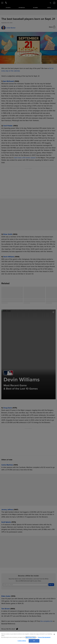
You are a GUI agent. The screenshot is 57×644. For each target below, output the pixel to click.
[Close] (54, 634)
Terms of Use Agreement (44, 637)
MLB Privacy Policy (31, 637)
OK (34, 641)
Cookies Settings (22, 641)
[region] (28, 638)
